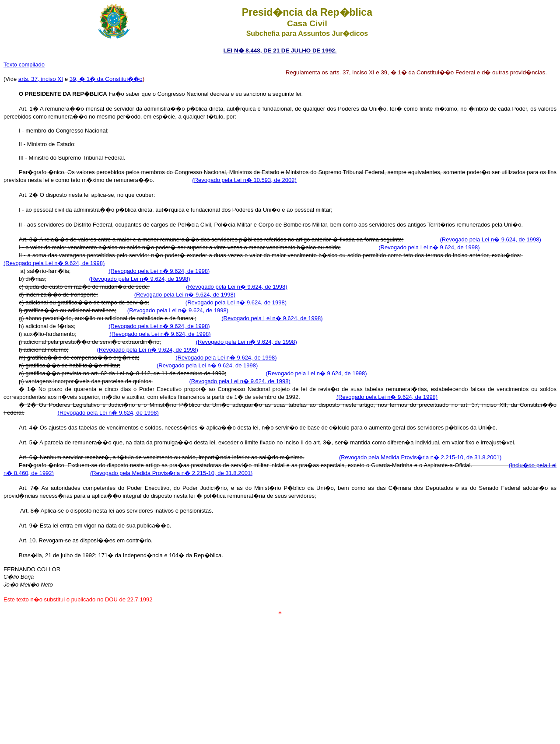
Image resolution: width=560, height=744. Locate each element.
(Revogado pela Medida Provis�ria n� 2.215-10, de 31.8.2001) (420, 457)
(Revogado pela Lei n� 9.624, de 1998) (490, 239)
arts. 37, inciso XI (41, 79)
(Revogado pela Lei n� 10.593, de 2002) (244, 180)
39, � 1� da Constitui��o (106, 79)
